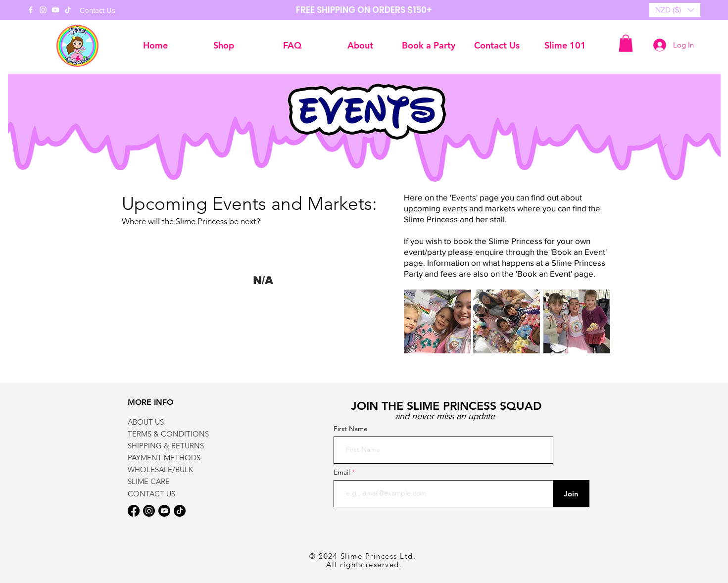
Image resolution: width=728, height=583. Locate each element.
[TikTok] (68, 10)
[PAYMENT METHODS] (168, 457)
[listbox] (675, 10)
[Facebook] (31, 10)
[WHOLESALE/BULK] (168, 469)
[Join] (571, 494)
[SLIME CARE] (168, 481)
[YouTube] (55, 10)
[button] (675, 10)
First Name (351, 429)
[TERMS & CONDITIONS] (176, 434)
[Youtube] (164, 511)
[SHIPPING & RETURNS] (168, 445)
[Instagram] (43, 10)
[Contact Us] (97, 10)
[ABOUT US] (168, 422)
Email (343, 472)
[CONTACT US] (168, 493)
